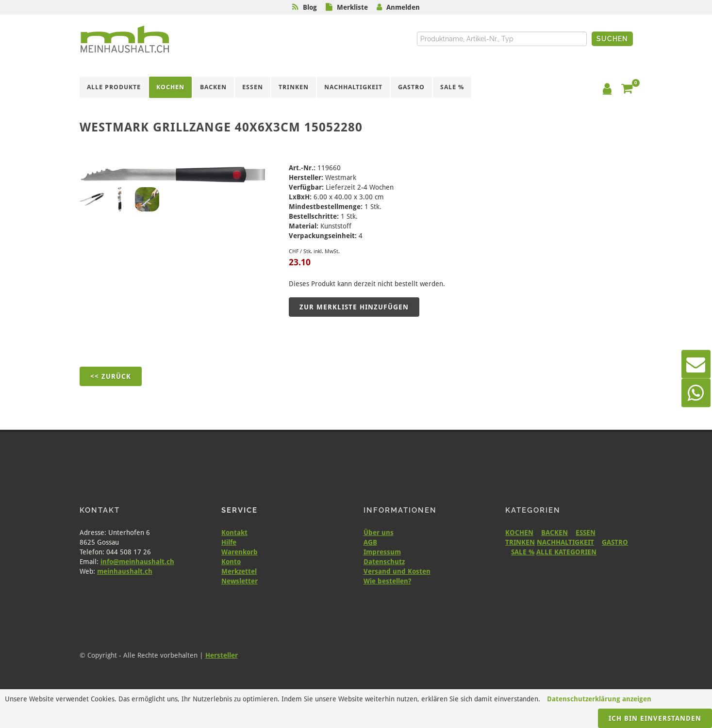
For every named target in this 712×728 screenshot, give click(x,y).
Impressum (382, 552)
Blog (310, 7)
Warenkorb (240, 552)
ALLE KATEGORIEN (566, 552)
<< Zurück (111, 376)
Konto (231, 562)
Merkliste (352, 7)
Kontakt (234, 533)
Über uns (379, 533)
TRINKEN (520, 542)
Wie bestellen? (387, 581)
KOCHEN (519, 533)
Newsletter (240, 581)
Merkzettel (239, 571)
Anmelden (403, 7)
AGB (370, 542)
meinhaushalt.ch (125, 571)
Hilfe (229, 542)
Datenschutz (384, 562)
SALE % (523, 552)
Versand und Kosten (397, 571)
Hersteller (222, 655)
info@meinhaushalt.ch (137, 562)
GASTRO (615, 542)
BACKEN (555, 533)
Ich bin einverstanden (655, 718)
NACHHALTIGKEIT (565, 542)
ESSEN (586, 533)
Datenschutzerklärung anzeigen (599, 699)
